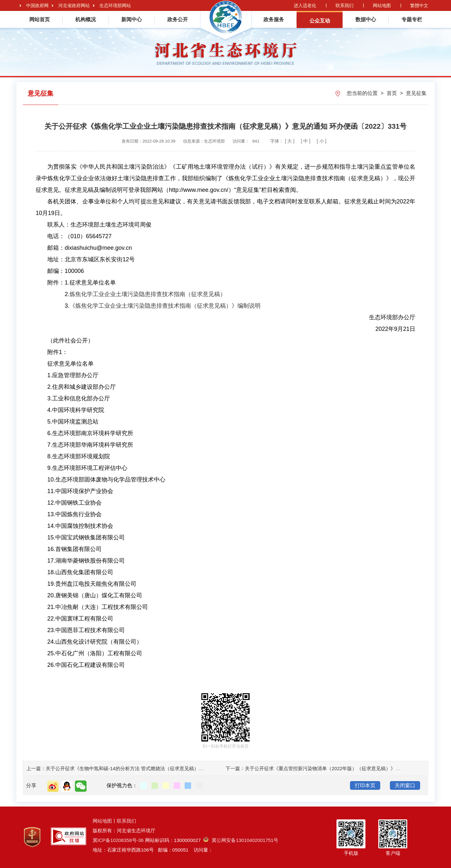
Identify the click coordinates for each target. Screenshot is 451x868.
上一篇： (36, 768)
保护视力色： (122, 785)
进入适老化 (305, 5)
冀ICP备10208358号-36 (118, 840)
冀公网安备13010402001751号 (241, 840)
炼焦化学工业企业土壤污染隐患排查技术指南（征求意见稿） (148, 294)
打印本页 (365, 785)
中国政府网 (37, 5)
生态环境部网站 (115, 5)
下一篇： (235, 768)
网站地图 (382, 5)
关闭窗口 (405, 785)
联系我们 (345, 5)
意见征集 (416, 93)
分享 (31, 785)
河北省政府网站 (74, 5)
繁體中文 (419, 5)
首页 (392, 93)
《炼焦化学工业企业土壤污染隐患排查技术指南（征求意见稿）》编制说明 (165, 306)
